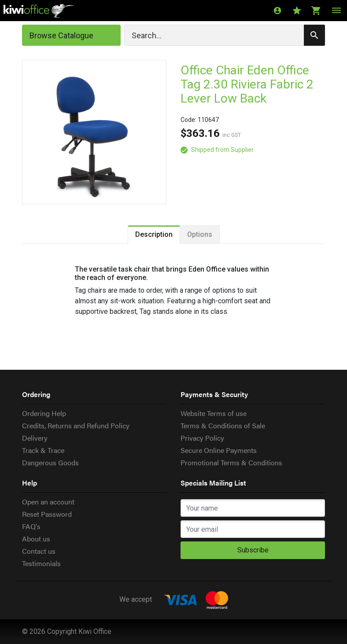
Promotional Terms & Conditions (231, 462)
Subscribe (253, 550)
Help (30, 483)
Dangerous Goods (50, 462)
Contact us (39, 551)
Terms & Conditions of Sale (223, 425)
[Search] (225, 35)
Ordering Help (44, 413)
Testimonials (41, 563)
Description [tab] (154, 234)
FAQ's (31, 526)
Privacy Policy (202, 438)
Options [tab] (200, 234)
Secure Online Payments (219, 450)
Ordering (36, 394)
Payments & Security (214, 394)
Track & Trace (43, 450)
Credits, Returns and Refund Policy (76, 425)
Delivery (35, 438)
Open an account (48, 502)
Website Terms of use (214, 413)
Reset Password (47, 514)
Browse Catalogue (61, 35)
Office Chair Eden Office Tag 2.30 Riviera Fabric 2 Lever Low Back (247, 84)
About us (36, 539)
